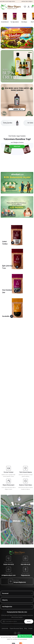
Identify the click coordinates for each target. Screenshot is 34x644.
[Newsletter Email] (17, 621)
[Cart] (32, 7)
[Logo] (11, 7)
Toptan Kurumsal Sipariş (16, 629)
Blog (26, 629)
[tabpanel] (17, 38)
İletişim (30, 629)
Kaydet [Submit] (29, 621)
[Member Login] (29, 7)
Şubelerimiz (5, 629)
